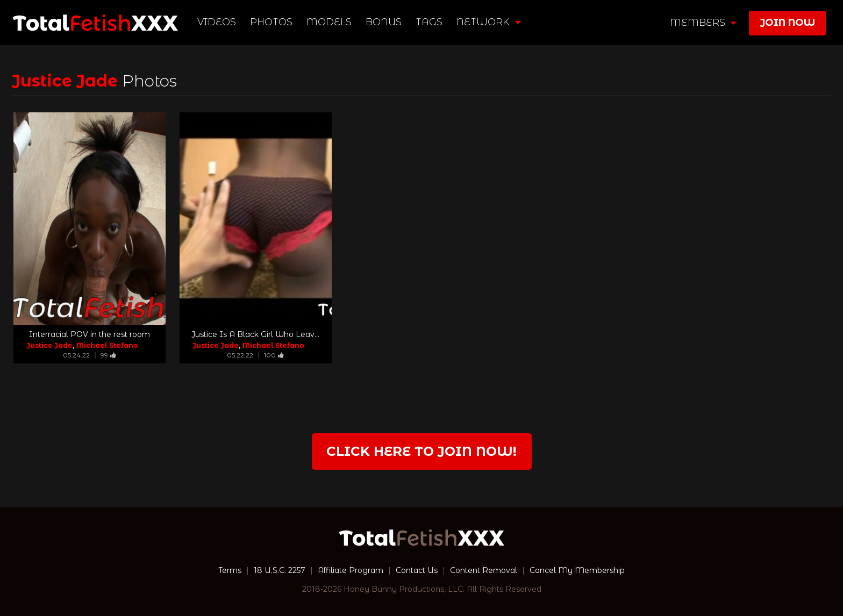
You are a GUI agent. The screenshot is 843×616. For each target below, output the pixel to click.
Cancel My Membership (577, 570)
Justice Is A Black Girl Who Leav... (255, 334)
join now (787, 23)
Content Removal (484, 570)
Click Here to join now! (421, 451)
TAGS (429, 22)
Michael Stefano (107, 345)
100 (274, 355)
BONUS (384, 22)
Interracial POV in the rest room (90, 334)
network (488, 22)
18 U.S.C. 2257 (280, 570)
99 (108, 355)
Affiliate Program (351, 570)
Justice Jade (49, 345)
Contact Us (417, 570)
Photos (271, 22)
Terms (230, 570)
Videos (217, 22)
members (703, 23)
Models (329, 22)
